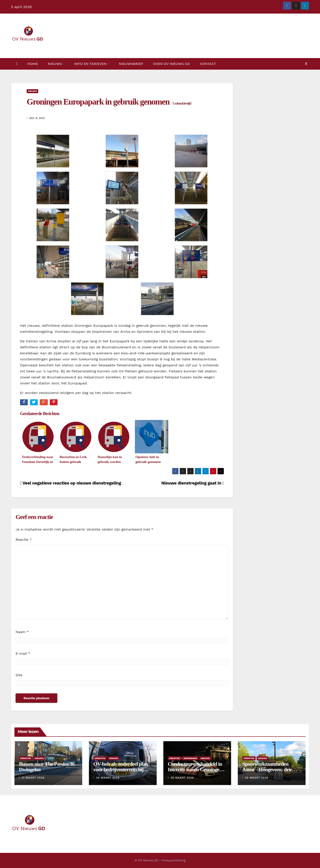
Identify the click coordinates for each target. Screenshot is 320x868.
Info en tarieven (91, 64)
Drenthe (26, 758)
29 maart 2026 (108, 778)
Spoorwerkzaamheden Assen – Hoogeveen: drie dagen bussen (267, 769)
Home (33, 64)
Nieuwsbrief (131, 64)
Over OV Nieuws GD (172, 64)
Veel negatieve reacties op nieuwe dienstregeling (71, 483)
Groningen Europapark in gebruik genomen (109, 102)
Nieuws (55, 64)
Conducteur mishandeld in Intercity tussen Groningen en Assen (195, 769)
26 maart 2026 (257, 778)
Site (19, 675)
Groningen (190, 758)
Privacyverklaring (174, 860)
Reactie (24, 540)
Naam (22, 632)
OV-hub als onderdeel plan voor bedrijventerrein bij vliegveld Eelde (121, 769)
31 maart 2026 (33, 778)
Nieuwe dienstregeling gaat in (193, 483)
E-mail (23, 653)
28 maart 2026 (182, 778)
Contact (208, 64)
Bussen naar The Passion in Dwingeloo (47, 767)
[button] (306, 64)
